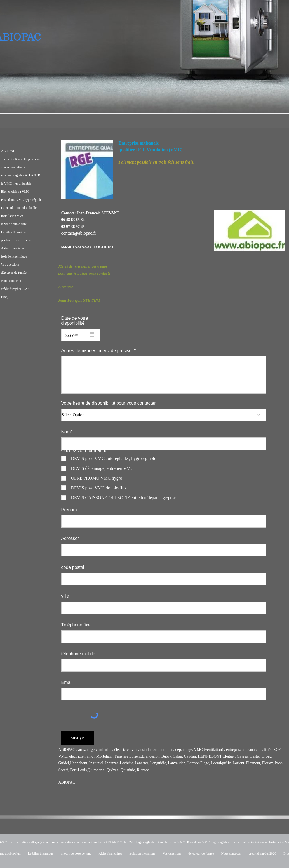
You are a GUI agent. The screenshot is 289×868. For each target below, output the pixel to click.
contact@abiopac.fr (79, 233)
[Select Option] (164, 415)
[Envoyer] (78, 738)
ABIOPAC (67, 782)
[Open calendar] (92, 335)
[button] (87, 169)
